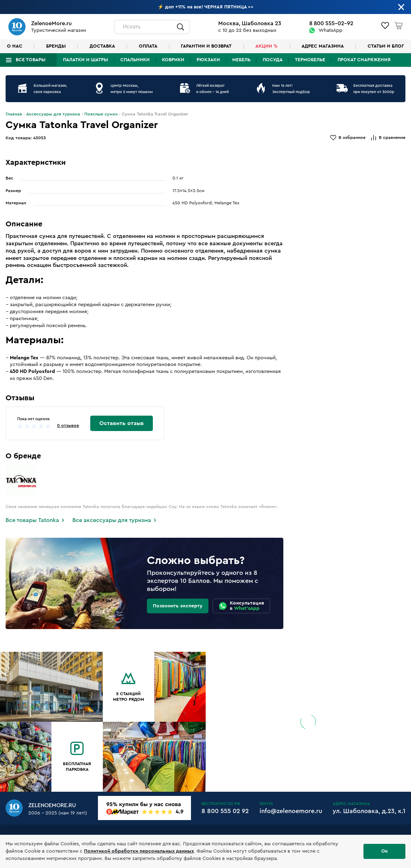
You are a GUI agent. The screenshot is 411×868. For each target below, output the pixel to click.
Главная (14, 114)
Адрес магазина (323, 46)
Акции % (267, 46)
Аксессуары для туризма (53, 114)
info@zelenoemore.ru (291, 811)
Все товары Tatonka (32, 520)
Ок (385, 851)
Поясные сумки (101, 114)
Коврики (173, 60)
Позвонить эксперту (178, 606)
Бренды (56, 46)
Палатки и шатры (86, 60)
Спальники (135, 60)
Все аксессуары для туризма (112, 520)
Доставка (102, 46)
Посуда (273, 60)
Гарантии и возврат (206, 46)
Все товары (31, 60)
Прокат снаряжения (364, 60)
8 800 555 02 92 (225, 811)
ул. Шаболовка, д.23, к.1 (369, 811)
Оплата (148, 46)
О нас (15, 46)
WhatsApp (331, 30)
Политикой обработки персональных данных (139, 851)
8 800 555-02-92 (331, 23)
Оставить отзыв (122, 423)
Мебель (241, 60)
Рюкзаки (208, 60)
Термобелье (310, 60)
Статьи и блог (386, 46)
